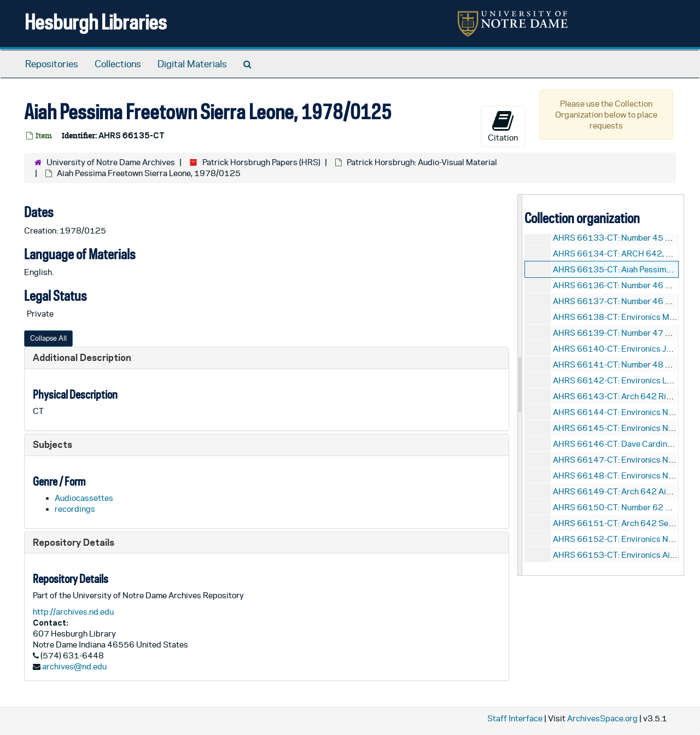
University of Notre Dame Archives (111, 162)
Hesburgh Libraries (96, 22)
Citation (503, 126)
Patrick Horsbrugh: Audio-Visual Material (422, 162)
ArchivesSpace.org (602, 718)
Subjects (52, 444)
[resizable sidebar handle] (520, 385)
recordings (75, 509)
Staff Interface (515, 718)
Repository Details (74, 542)
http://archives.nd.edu (73, 612)
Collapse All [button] (48, 338)
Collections (118, 64)
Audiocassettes (84, 498)
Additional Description (82, 357)
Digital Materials (192, 64)
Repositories (52, 64)
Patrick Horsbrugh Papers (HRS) (261, 162)
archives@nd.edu (74, 666)
